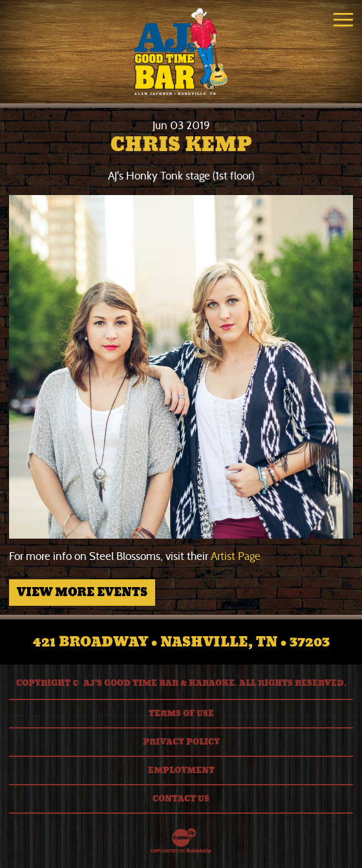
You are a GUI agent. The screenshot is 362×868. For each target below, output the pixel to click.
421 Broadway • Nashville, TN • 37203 (181, 642)
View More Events (82, 592)
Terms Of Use (181, 714)
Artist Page (236, 556)
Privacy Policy (181, 742)
